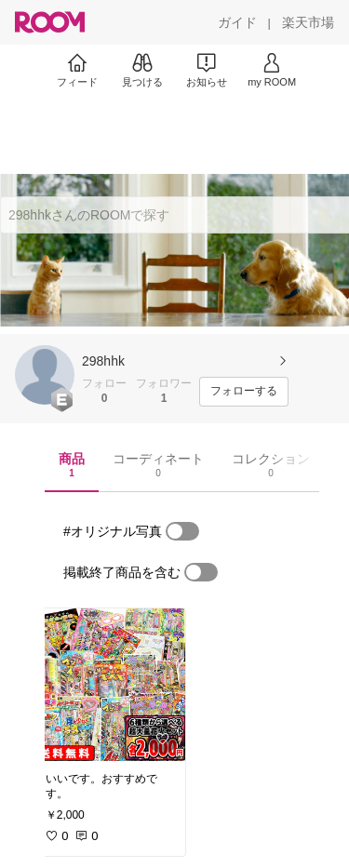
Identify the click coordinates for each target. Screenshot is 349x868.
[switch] (182, 531)
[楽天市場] (308, 22)
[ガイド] (237, 22)
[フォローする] (244, 392)
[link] (110, 685)
